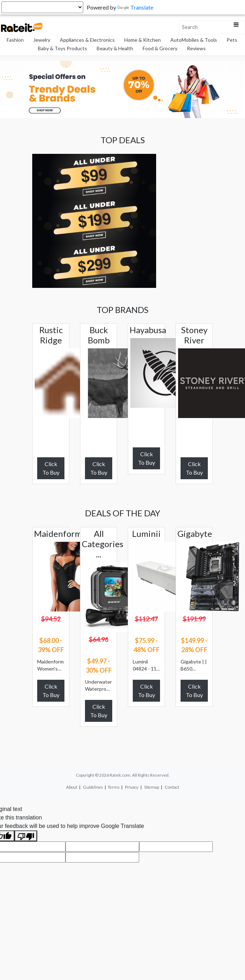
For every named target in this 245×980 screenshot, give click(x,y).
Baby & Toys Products (62, 48)
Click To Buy (51, 468)
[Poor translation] (26, 836)
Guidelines (93, 787)
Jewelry (42, 40)
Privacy (132, 787)
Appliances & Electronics (87, 40)
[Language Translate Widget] (42, 7)
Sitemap (152, 787)
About (72, 787)
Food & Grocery (160, 48)
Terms (113, 787)
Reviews (196, 48)
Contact (172, 787)
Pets (232, 40)
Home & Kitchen (143, 40)
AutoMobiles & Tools (194, 40)
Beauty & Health (115, 48)
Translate (135, 7)
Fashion (15, 40)
